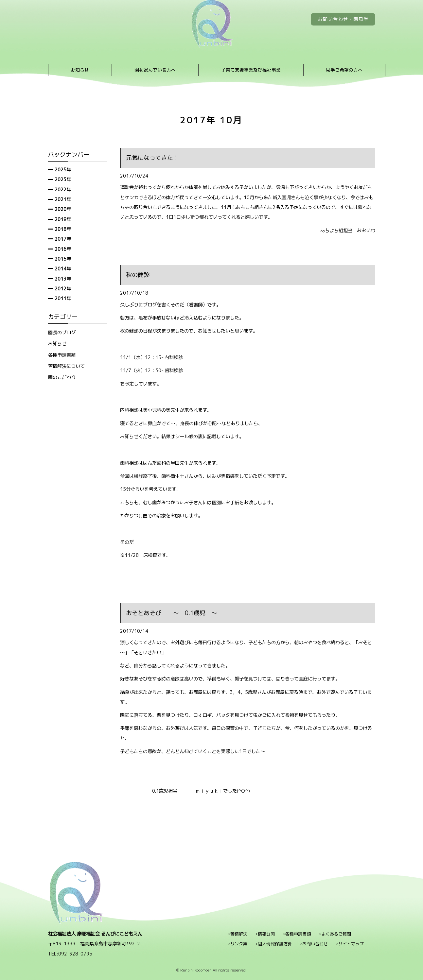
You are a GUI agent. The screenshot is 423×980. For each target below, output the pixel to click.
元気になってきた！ (152, 158)
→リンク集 (237, 944)
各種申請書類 (62, 355)
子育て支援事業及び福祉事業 (251, 70)
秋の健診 (138, 275)
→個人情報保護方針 (273, 944)
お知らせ (80, 70)
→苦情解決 (237, 934)
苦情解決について (66, 366)
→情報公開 (264, 934)
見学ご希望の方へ (344, 70)
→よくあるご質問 (334, 934)
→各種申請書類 (296, 934)
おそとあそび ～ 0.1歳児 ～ (172, 613)
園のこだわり (62, 377)
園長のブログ (62, 332)
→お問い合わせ (313, 944)
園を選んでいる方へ (155, 70)
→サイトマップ (349, 944)
